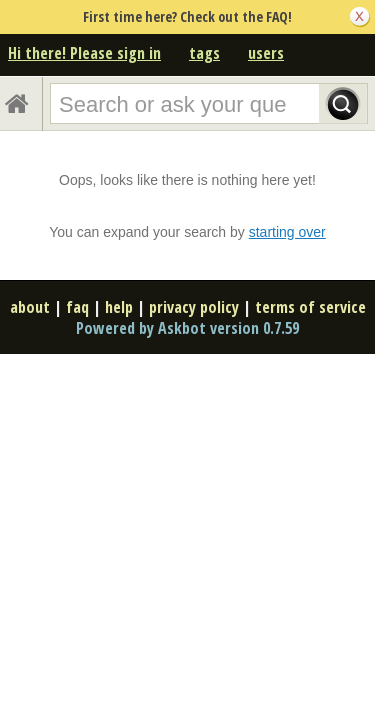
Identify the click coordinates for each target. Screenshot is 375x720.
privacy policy (194, 307)
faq (77, 307)
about (30, 307)
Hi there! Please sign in (84, 53)
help (119, 307)
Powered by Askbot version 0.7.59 (187, 328)
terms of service (310, 307)
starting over (287, 232)
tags (204, 53)
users (266, 53)
